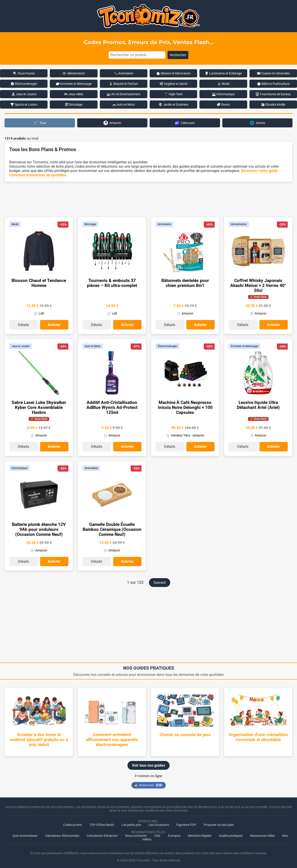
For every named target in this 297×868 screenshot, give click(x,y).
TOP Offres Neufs (102, 823)
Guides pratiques (231, 834)
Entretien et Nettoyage (244, 346)
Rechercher (178, 55)
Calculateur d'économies (62, 834)
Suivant (160, 581)
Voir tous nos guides (148, 764)
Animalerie (164, 224)
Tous (40, 123)
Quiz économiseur (25, 834)
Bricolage (90, 224)
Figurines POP (186, 823)
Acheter (54, 324)
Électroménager (167, 346)
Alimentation (239, 224)
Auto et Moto (93, 346)
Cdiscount (185, 123)
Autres (257, 123)
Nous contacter (136, 834)
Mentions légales (200, 834)
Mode (15, 224)
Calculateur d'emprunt (102, 834)
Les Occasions (159, 823)
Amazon (112, 123)
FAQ (157, 834)
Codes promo (73, 823)
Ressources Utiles (262, 834)
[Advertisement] (148, 199)
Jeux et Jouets (20, 346)
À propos (174, 834)
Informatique (19, 467)
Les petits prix (131, 823)
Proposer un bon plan (219, 823)
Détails (23, 324)
